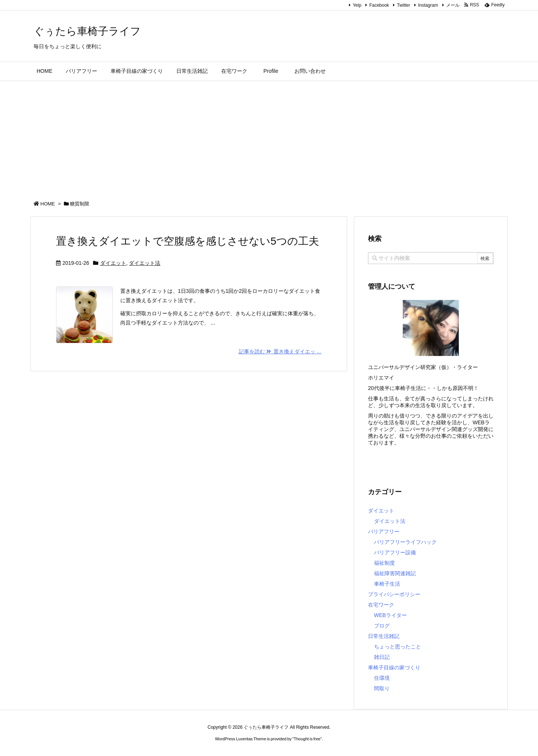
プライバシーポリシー (394, 594)
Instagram (428, 5)
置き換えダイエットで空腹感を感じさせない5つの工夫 (188, 241)
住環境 (382, 678)
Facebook (379, 5)
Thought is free (307, 739)
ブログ (382, 626)
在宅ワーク (381, 605)
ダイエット (113, 263)
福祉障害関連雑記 (395, 573)
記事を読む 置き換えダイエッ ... (280, 351)
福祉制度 (384, 563)
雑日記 (382, 657)
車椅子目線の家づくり (394, 667)
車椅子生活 (387, 584)
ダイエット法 (145, 263)
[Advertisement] (269, 137)
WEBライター (390, 615)
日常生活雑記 (384, 636)
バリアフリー (384, 532)
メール (453, 5)
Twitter (403, 5)
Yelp (357, 5)
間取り (382, 688)
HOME (48, 204)
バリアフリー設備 (395, 552)
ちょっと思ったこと (398, 647)
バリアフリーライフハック (405, 542)
